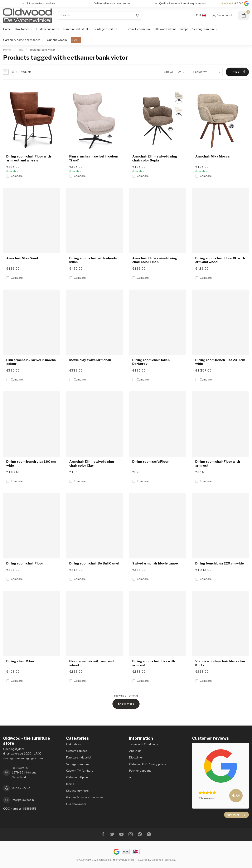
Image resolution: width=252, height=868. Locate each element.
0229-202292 (21, 788)
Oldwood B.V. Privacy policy (147, 764)
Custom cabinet (46, 29)
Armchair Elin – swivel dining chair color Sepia (155, 158)
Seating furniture (204, 29)
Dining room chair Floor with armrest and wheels (29, 158)
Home (7, 29)
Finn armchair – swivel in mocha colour (31, 362)
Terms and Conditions (144, 744)
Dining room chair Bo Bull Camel (94, 563)
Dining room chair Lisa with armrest (154, 663)
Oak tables (22, 29)
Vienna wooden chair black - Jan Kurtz (220, 663)
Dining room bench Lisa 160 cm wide (31, 464)
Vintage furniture (106, 29)
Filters (237, 72)
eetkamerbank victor (42, 50)
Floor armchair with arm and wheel (91, 663)
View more (236, 815)
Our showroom (57, 40)
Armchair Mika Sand (22, 258)
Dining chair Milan (20, 661)
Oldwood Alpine (166, 29)
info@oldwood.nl (23, 800)
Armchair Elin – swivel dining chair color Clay (92, 464)
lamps (184, 29)
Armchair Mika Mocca (212, 156)
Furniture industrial (76, 29)
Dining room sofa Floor (151, 462)
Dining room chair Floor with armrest (218, 464)
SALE (76, 40)
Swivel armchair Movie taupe (155, 563)
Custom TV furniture (137, 29)
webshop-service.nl (164, 860)
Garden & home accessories (22, 40)
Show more (126, 704)
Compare (17, 176)
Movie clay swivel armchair (90, 360)
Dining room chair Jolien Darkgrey (151, 362)
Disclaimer (136, 758)
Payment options (140, 771)
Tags (20, 50)
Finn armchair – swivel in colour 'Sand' (94, 158)
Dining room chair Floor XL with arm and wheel (220, 260)
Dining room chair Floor (25, 563)
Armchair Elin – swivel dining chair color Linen (155, 260)
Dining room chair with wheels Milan (93, 260)
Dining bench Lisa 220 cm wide (220, 563)
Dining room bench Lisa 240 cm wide (220, 362)
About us (135, 751)
